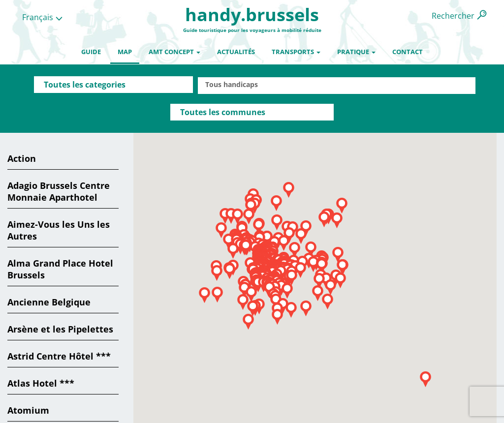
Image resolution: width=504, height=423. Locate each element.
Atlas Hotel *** (41, 383)
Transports (296, 52)
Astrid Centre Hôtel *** (59, 356)
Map (125, 52)
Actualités (236, 52)
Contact (408, 52)
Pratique (356, 52)
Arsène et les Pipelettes (60, 329)
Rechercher (453, 16)
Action (22, 158)
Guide (91, 52)
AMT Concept (174, 52)
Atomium (28, 410)
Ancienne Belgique (49, 302)
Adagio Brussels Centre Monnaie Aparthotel (59, 191)
